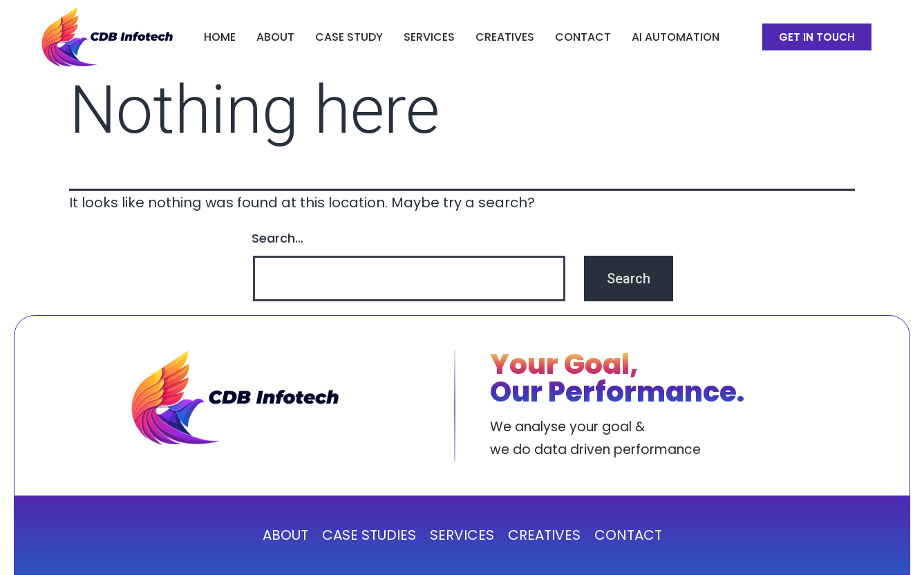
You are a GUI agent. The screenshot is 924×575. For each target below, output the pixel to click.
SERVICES (429, 37)
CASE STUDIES (369, 535)
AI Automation (676, 37)
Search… (277, 238)
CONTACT (628, 535)
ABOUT (275, 37)
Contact (583, 37)
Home (220, 37)
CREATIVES (505, 37)
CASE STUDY (349, 37)
